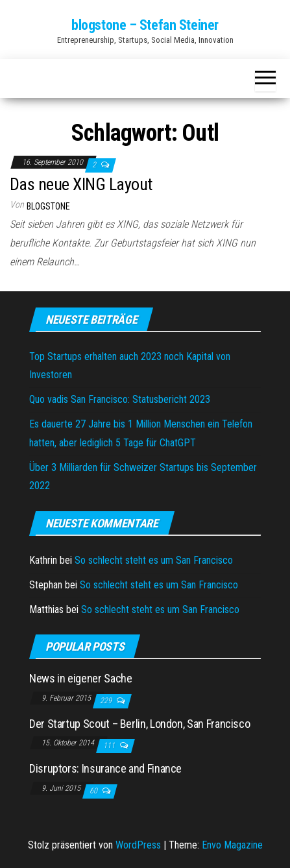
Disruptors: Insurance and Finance (105, 768)
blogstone (48, 206)
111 (110, 745)
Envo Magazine (232, 845)
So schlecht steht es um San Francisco (154, 560)
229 (107, 701)
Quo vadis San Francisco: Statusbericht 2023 (120, 399)
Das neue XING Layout (81, 184)
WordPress (138, 845)
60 (94, 791)
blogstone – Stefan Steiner (145, 25)
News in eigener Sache (80, 678)
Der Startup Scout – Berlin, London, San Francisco (139, 724)
